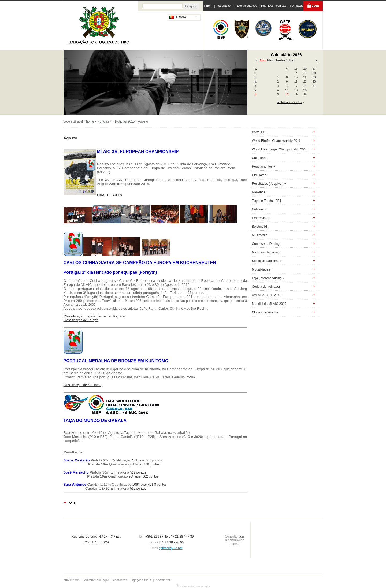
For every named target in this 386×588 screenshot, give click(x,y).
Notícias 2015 (125, 121)
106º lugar (140, 485)
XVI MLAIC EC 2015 (267, 295)
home (90, 121)
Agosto (143, 121)
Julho (290, 60)
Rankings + (260, 192)
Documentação (247, 6)
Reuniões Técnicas (274, 6)
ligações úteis (141, 580)
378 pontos (151, 464)
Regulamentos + (264, 167)
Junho (280, 60)
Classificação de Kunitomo (82, 385)
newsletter (163, 580)
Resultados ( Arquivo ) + (269, 184)
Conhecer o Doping (266, 244)
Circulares (259, 175)
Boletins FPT (261, 227)
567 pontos (138, 489)
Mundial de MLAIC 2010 (269, 304)
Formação (297, 6)
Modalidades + (262, 269)
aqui (242, 537)
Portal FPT (260, 132)
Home (208, 6)
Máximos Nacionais (266, 252)
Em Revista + (262, 218)
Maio (271, 60)
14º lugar (139, 460)
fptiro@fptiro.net (171, 548)
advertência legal (96, 580)
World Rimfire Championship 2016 (276, 141)
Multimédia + (261, 235)
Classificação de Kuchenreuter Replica (94, 316)
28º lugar (136, 464)
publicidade (72, 580)
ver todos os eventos (289, 102)
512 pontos (138, 472)
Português (178, 17)
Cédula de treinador (266, 287)
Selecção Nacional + (267, 261)
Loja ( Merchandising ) (268, 278)
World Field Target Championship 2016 (280, 149)
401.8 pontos (157, 485)
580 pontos (154, 460)
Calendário (260, 158)
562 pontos (151, 476)
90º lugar (135, 476)
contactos (120, 580)
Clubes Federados (265, 312)
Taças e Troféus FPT (267, 201)
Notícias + (105, 121)
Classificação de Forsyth (81, 320)
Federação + (225, 6)
